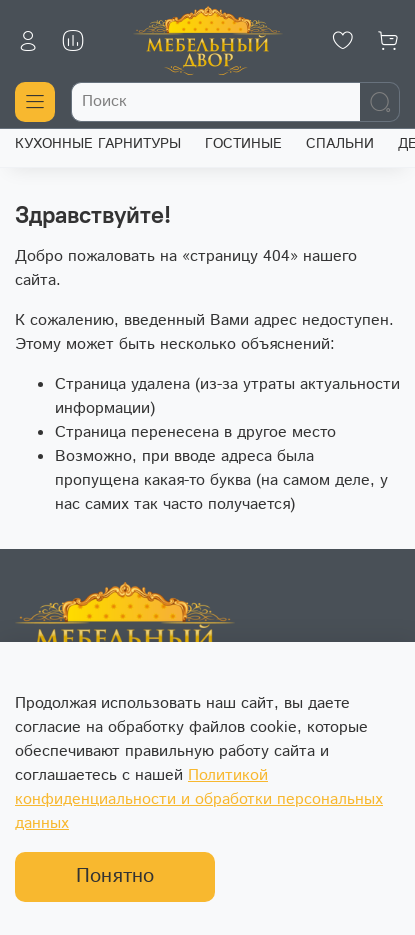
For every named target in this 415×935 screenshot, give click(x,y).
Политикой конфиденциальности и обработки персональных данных (199, 799)
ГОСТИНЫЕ (243, 144)
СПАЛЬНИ (340, 144)
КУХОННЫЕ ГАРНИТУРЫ (98, 144)
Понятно (115, 876)
